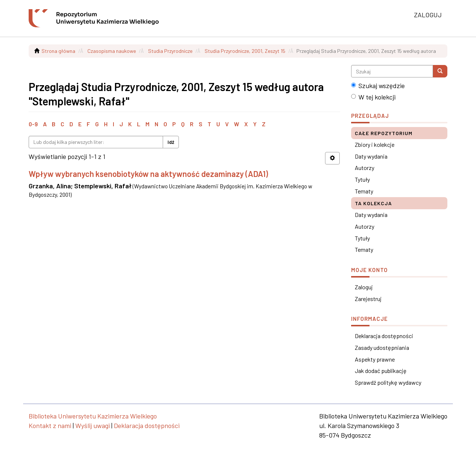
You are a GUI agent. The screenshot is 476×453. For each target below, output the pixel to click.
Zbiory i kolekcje (375, 144)
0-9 (33, 124)
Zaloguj (364, 287)
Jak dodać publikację (381, 371)
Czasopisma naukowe (112, 51)
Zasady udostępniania (382, 347)
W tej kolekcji (373, 97)
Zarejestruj (368, 299)
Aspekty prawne (375, 359)
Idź (171, 142)
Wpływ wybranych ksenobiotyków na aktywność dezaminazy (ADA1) (148, 174)
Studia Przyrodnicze (170, 51)
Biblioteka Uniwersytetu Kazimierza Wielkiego (93, 416)
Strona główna (58, 51)
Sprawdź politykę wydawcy (388, 382)
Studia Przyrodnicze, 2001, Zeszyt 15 (245, 51)
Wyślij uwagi (93, 425)
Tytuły (362, 179)
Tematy (364, 191)
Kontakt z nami (50, 425)
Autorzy (365, 168)
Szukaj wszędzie (378, 86)
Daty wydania (371, 156)
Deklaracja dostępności (384, 336)
